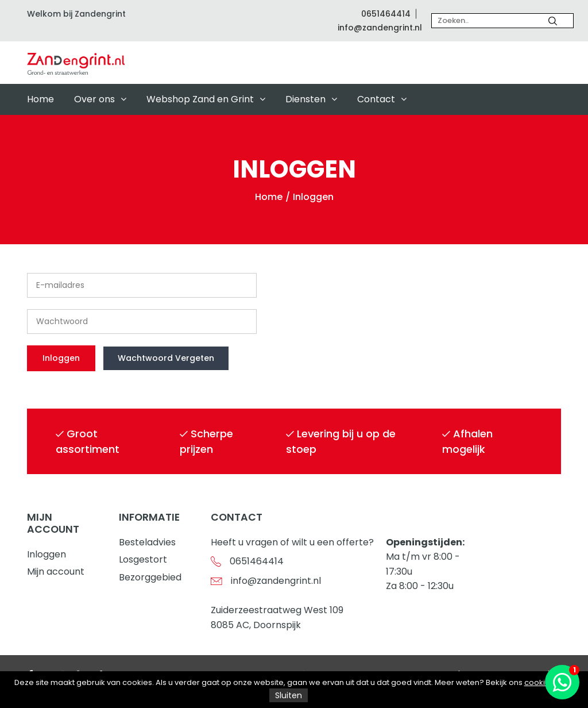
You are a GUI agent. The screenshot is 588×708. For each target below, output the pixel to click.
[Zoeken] (553, 21)
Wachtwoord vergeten (166, 358)
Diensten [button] (311, 99)
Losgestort (143, 559)
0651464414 (386, 14)
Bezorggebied (150, 577)
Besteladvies (147, 542)
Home (40, 99)
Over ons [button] (100, 99)
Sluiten (289, 695)
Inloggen (47, 554)
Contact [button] (382, 99)
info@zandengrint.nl (380, 28)
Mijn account (56, 572)
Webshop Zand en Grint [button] (206, 99)
